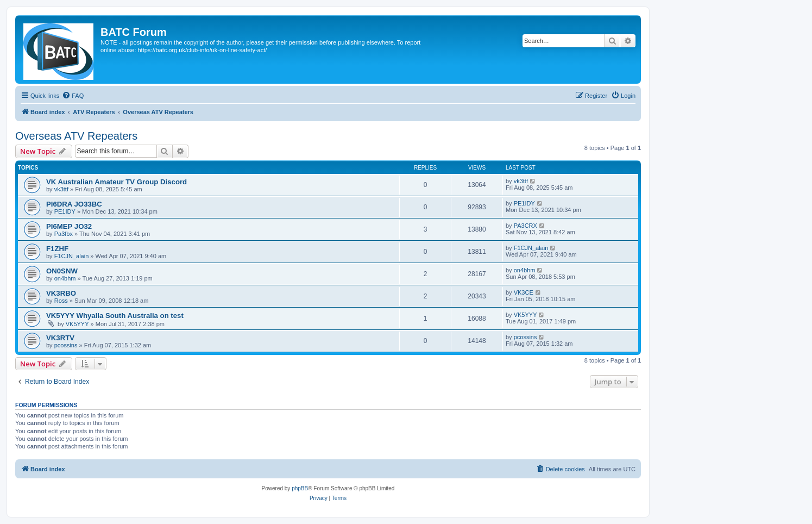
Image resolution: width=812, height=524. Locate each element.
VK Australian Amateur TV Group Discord (117, 182)
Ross (61, 301)
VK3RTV (60, 338)
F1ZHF (57, 249)
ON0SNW (62, 271)
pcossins (66, 345)
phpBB (300, 488)
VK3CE (524, 292)
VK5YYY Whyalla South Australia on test (115, 316)
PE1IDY (65, 211)
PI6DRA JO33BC (74, 204)
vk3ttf (61, 189)
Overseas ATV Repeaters (76, 136)
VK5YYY (77, 324)
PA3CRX (525, 226)
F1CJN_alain (72, 256)
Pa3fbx (64, 234)
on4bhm (65, 278)
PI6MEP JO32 (69, 226)
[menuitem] (73, 96)
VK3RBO (61, 293)
